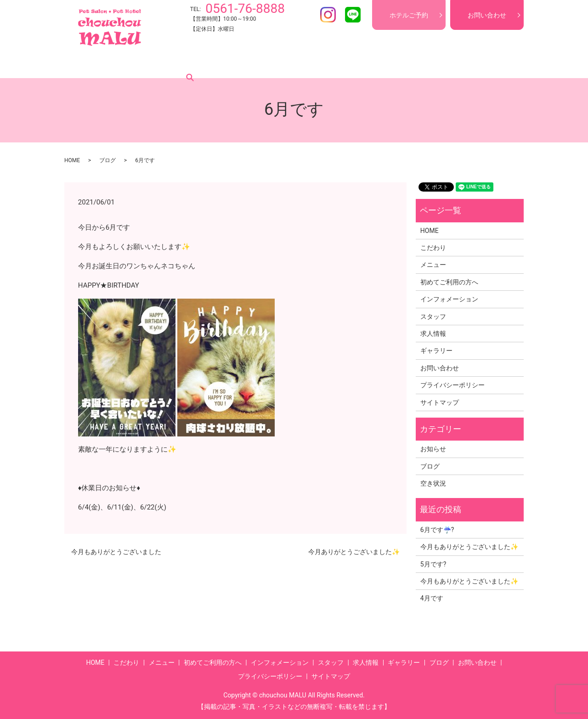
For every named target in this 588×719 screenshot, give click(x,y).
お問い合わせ (487, 15)
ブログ (462, 64)
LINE (353, 15)
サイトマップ (440, 402)
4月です (432, 598)
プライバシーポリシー (452, 385)
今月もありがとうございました (116, 552)
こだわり (124, 64)
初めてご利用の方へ (217, 64)
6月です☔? (437, 530)
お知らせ (433, 449)
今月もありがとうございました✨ (469, 547)
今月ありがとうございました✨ (354, 552)
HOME (89, 64)
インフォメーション (288, 64)
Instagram (328, 15)
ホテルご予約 (409, 15)
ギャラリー (423, 64)
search (491, 64)
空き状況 (433, 483)
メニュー (163, 64)
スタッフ (343, 64)
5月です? (433, 564)
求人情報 (381, 64)
